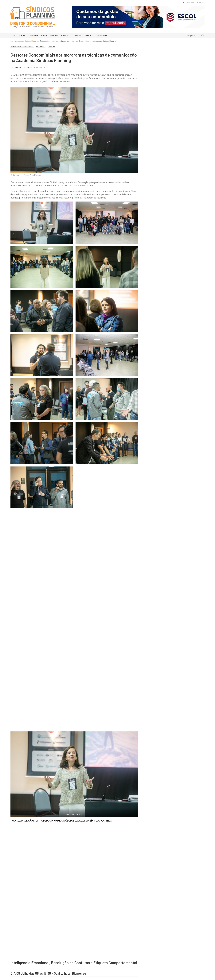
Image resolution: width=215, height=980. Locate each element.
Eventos (89, 35)
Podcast (54, 35)
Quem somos (189, 3)
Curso (44, 35)
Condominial (102, 35)
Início (13, 35)
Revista (65, 35)
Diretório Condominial (23, 67)
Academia (33, 35)
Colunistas (77, 35)
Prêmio (22, 35)
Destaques (41, 46)
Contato (201, 3)
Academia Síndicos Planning (27, 41)
